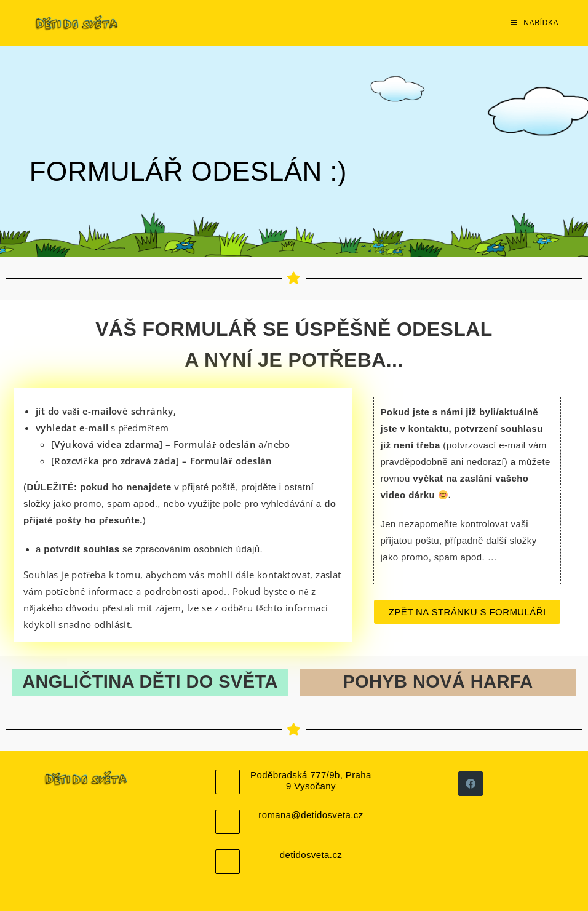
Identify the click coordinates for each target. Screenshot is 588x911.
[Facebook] (471, 784)
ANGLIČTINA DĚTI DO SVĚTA (150, 682)
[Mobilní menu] (534, 23)
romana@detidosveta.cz (311, 815)
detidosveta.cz (311, 855)
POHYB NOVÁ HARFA (438, 682)
